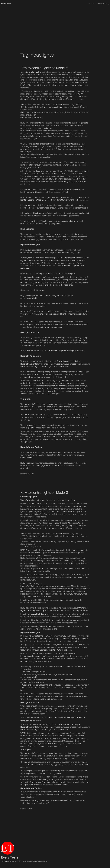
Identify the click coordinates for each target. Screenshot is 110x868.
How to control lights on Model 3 (44, 493)
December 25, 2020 (27, 474)
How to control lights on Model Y (44, 68)
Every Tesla (6, 3)
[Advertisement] (55, 30)
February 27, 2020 (26, 809)
